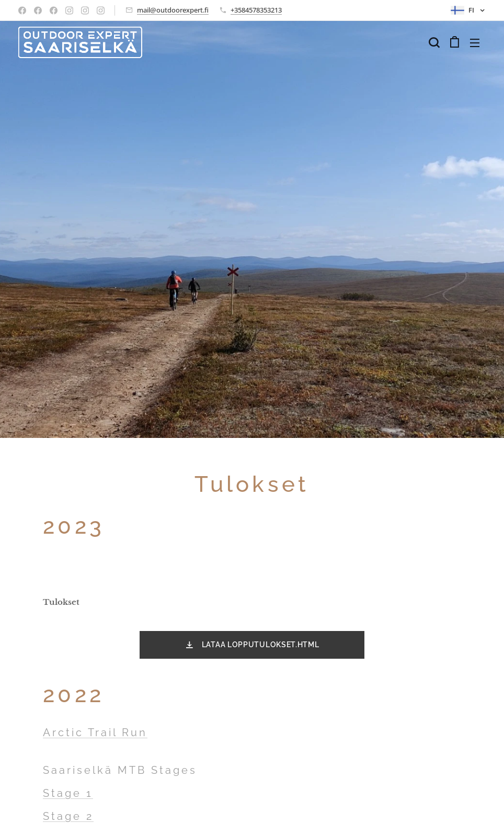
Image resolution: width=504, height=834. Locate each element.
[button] (434, 42)
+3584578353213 (256, 10)
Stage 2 (68, 816)
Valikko (475, 43)
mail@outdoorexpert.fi (173, 10)
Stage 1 (68, 793)
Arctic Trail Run (95, 732)
